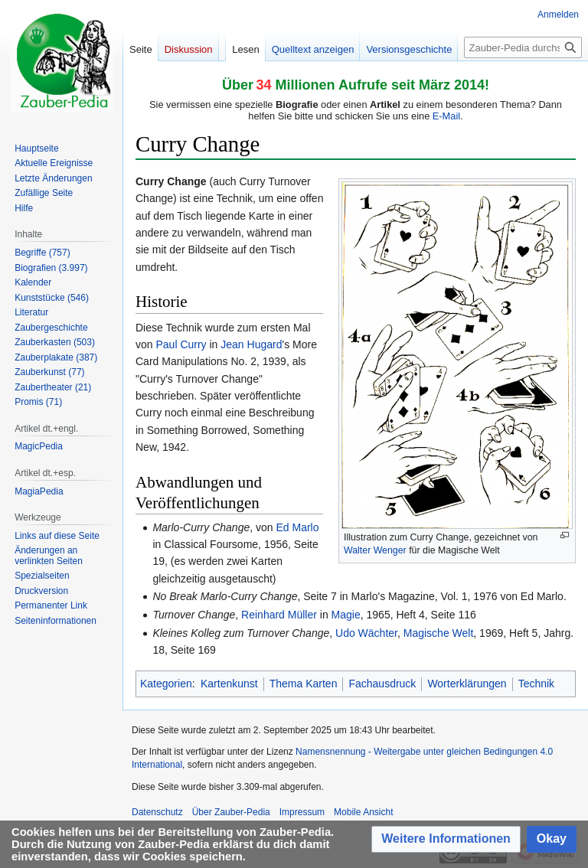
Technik (536, 684)
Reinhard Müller (279, 615)
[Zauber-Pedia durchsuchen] (523, 47)
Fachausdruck (382, 684)
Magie (346, 615)
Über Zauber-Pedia (231, 812)
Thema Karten (304, 684)
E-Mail (446, 116)
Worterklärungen (467, 684)
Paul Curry (181, 344)
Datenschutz (157, 812)
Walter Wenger (375, 550)
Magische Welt (439, 633)
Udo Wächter (366, 633)
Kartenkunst (229, 684)
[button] (446, 839)
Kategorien (166, 684)
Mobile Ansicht (363, 812)
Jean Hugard (251, 344)
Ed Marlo (297, 527)
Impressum (302, 812)
